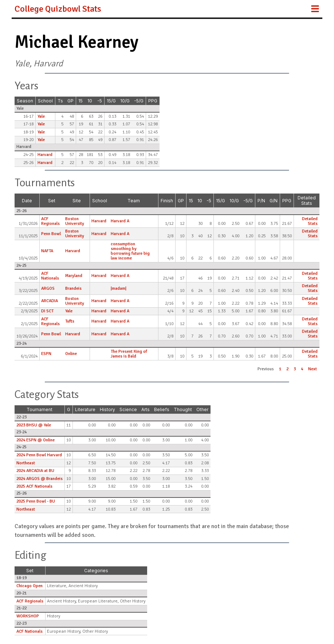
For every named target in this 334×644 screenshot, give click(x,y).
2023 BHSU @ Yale (34, 425)
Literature (85, 409)
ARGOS (48, 288)
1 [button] (280, 369)
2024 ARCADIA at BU (35, 471)
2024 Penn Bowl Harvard (39, 455)
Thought (183, 409)
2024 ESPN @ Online (36, 440)
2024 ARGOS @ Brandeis (40, 479)
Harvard (45, 155)
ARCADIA (50, 301)
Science (128, 409)
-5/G (139, 101)
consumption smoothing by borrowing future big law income (130, 251)
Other (202, 409)
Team (134, 201)
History (107, 409)
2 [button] (287, 369)
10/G (125, 101)
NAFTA (47, 251)
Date (27, 201)
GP (70, 101)
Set (52, 201)
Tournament (40, 409)
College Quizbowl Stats (58, 9)
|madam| (119, 288)
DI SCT (47, 311)
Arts (146, 409)
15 (80, 101)
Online (71, 354)
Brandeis (73, 288)
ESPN (46, 354)
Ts (60, 101)
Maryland (74, 276)
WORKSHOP (28, 616)
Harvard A (120, 221)
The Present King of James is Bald (129, 354)
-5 (100, 101)
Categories (96, 571)
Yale (41, 116)
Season (25, 101)
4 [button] (302, 369)
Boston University (75, 221)
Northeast (26, 463)
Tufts (70, 321)
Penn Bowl (51, 234)
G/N (274, 201)
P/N (261, 201)
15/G (111, 101)
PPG (153, 101)
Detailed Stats (307, 200)
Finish (167, 201)
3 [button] (295, 369)
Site (77, 201)
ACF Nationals (50, 276)
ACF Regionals (50, 221)
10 (90, 101)
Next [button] (313, 369)
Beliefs (162, 409)
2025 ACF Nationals (34, 486)
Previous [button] (266, 369)
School (45, 101)
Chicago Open (30, 586)
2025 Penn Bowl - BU (36, 501)
